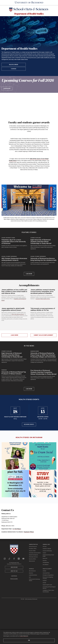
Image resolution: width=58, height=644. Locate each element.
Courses (14, 69)
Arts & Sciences (32, 623)
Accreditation (46, 617)
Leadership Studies (33, 627)
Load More (29, 300)
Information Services (33, 609)
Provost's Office (32, 603)
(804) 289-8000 (14, 619)
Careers (44, 605)
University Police (46, 625)
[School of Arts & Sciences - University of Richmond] (29, 10)
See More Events (29, 477)
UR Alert (44, 623)
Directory (45, 613)
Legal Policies (14, 628)
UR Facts (45, 599)
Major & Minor (14, 65)
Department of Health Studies (29, 14)
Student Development (33, 607)
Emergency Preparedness (48, 627)
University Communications (35, 605)
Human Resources (33, 599)
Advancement (32, 613)
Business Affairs (33, 611)
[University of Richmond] (29, 2)
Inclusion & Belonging (47, 603)
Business (31, 625)
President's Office (33, 601)
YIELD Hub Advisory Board (18, 341)
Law (30, 629)
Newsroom (45, 611)
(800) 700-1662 (14, 623)
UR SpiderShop (46, 615)
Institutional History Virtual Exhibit (48, 608)
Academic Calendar (47, 601)
